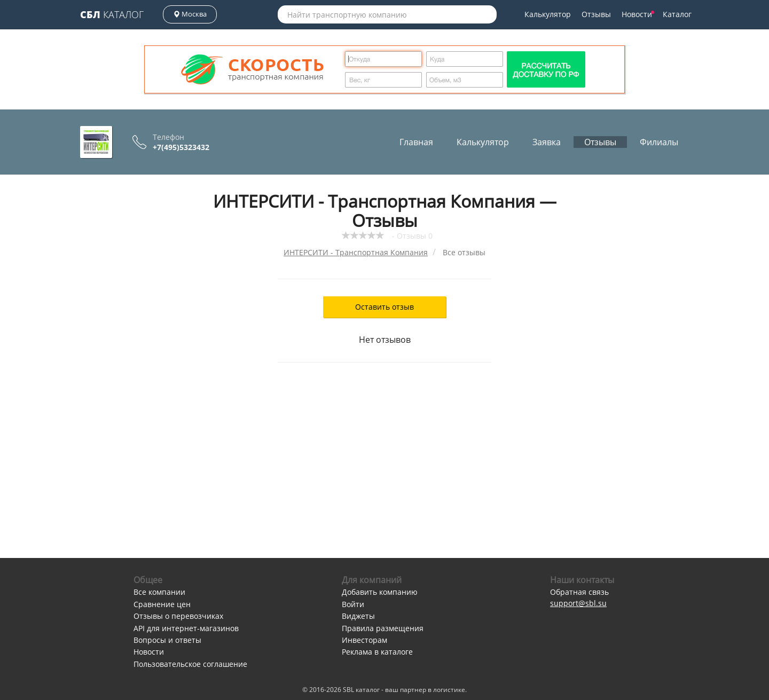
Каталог (112, 14)
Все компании (159, 592)
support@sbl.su (578, 603)
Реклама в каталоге (377, 652)
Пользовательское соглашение (190, 664)
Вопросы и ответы (167, 640)
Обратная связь (579, 592)
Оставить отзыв (384, 307)
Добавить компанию (380, 592)
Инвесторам (364, 640)
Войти (353, 604)
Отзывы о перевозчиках (178, 616)
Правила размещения (383, 628)
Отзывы (596, 14)
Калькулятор (548, 14)
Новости (638, 14)
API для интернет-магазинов (186, 628)
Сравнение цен (162, 604)
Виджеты (358, 616)
